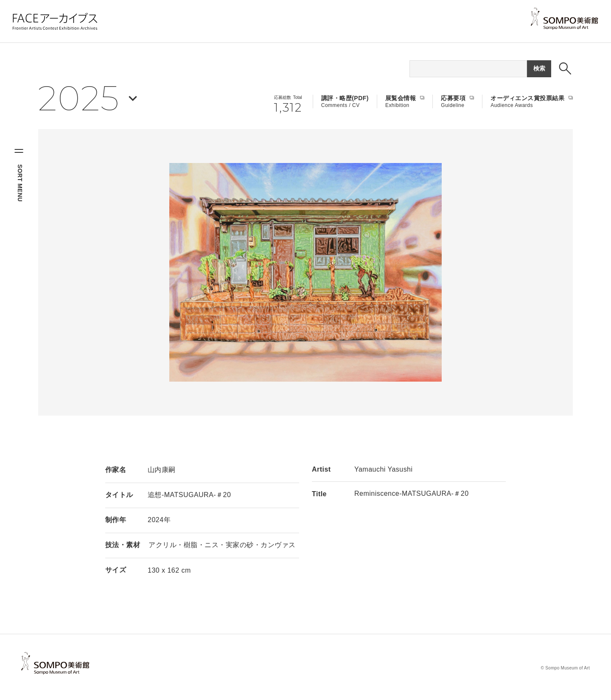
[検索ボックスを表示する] (565, 68)
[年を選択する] (88, 98)
